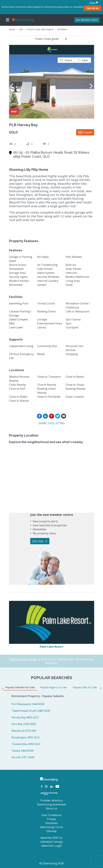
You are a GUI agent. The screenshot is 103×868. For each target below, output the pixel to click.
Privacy (51, 819)
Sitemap (51, 831)
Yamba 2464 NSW (23, 751)
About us (52, 808)
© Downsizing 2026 (52, 863)
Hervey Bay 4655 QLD (25, 717)
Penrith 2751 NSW (23, 757)
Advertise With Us (51, 838)
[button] (66, 60)
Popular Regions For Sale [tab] (53, 687)
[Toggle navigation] (8, 20)
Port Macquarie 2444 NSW (28, 704)
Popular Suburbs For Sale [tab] (20, 687)
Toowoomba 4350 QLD (26, 744)
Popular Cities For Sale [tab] (85, 687)
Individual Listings (51, 842)
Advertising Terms (52, 827)
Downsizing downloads (51, 804)
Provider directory (51, 800)
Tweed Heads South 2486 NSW (31, 711)
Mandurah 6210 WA (24, 731)
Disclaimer (52, 823)
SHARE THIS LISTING (52, 423)
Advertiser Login (52, 846)
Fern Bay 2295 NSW (24, 724)
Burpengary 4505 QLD (26, 737)
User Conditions (51, 815)
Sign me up (92, 8)
